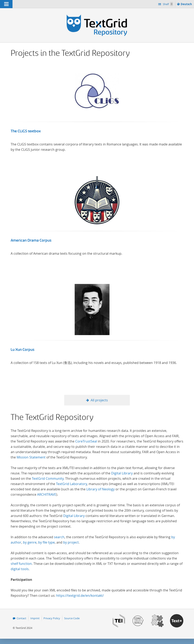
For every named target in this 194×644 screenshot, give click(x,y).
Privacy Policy (52, 618)
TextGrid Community (48, 478)
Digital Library (122, 473)
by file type (46, 542)
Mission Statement (31, 457)
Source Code (72, 618)
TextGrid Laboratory (71, 484)
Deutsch (187, 5)
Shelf (168, 4)
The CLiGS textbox (26, 131)
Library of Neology (100, 489)
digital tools (20, 569)
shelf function (21, 564)
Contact (21, 618)
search (59, 537)
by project (71, 542)
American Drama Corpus (31, 240)
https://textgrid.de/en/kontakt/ (80, 596)
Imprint (35, 618)
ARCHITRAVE (47, 494)
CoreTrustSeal (86, 441)
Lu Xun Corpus (23, 350)
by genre (30, 542)
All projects (99, 400)
